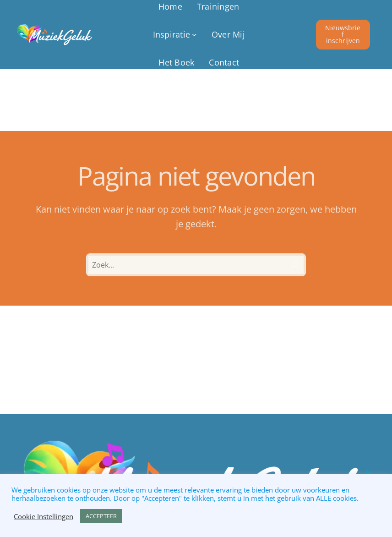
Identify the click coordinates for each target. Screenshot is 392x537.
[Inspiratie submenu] (175, 34)
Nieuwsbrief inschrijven (343, 34)
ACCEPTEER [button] (101, 516)
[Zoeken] (294, 265)
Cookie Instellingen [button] (44, 516)
